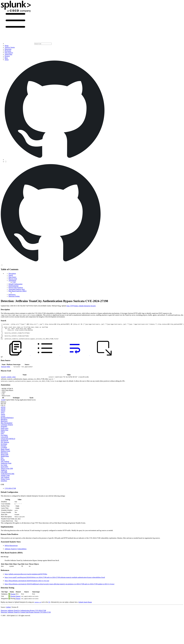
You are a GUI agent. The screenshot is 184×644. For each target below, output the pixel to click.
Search (11, 275)
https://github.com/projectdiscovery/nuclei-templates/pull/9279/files (26, 577)
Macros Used (13, 279)
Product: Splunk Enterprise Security (85, 306)
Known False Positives (16, 287)
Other (8, 370)
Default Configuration (15, 284)
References (12, 295)
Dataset (18, 599)
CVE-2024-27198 (10, 492)
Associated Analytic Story (17, 289)
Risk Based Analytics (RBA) (18, 291)
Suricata (4, 370)
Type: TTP (70, 306)
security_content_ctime (8, 380)
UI (49, 605)
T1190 (3, 403)
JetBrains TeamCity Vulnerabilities (16, 552)
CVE (14, 282)
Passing (13, 597)
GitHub (8, 610)
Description (12, 273)
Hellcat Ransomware (11, 549)
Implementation (13, 286)
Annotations (12, 280)
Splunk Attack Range (85, 605)
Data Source (12, 277)
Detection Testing (14, 296)
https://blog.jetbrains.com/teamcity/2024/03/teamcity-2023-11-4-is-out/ (27, 584)
